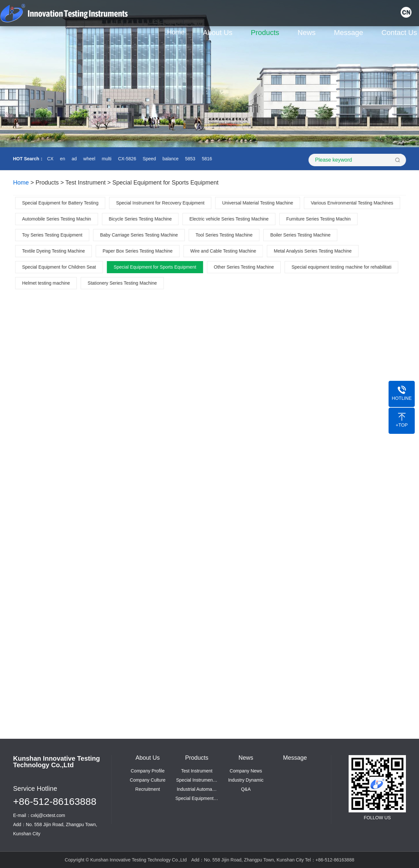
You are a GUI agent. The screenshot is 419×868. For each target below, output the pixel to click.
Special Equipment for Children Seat (60, 267)
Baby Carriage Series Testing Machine (140, 235)
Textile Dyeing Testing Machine (54, 251)
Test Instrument (86, 183)
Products (267, 33)
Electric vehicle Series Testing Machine (230, 219)
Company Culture (148, 780)
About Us (219, 33)
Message (350, 33)
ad (73, 159)
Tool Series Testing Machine (225, 235)
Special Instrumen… (197, 780)
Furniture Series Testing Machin (319, 219)
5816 (206, 159)
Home (177, 32)
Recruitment (147, 789)
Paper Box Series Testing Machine (138, 251)
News (308, 33)
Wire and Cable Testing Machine (224, 251)
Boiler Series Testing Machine (301, 235)
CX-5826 (126, 159)
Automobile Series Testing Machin (57, 219)
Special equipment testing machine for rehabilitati (342, 267)
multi (106, 159)
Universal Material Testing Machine (258, 203)
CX (49, 159)
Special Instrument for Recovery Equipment (161, 203)
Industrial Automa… (197, 789)
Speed (148, 159)
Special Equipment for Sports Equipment (165, 183)
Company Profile (148, 771)
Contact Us (401, 33)
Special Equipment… (197, 798)
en (62, 159)
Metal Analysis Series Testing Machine (314, 251)
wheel (89, 159)
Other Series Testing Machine (245, 267)
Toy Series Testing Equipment (53, 235)
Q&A (246, 789)
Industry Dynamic (246, 780)
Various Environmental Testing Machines (353, 203)
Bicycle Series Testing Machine (141, 219)
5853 (189, 159)
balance (170, 159)
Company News (246, 771)
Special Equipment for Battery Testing (61, 203)
